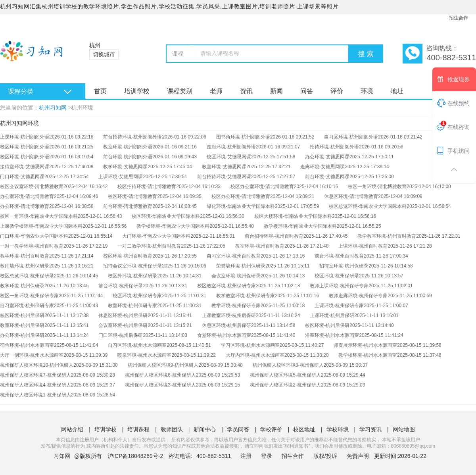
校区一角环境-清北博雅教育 (377, 187)
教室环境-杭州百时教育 (260, 246)
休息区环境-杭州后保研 (123, 315)
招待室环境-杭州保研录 (344, 266)
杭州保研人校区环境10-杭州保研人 (37, 365)
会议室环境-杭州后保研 (123, 325)
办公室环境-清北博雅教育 (27, 196)
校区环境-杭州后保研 (22, 315)
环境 (367, 91)
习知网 (62, 456)
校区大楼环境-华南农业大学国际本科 (293, 216)
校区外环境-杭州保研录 (132, 276)
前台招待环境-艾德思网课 (224, 177)
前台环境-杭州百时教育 (339, 256)
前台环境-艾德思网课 (327, 177)
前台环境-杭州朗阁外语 (128, 157)
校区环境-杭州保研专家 (137, 296)
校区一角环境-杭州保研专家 (29, 296)
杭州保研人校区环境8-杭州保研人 (288, 365)
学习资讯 (370, 429)
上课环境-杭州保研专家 (339, 306)
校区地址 (304, 429)
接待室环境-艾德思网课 (25, 167)
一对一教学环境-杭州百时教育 (32, 246)
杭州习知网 (53, 108)
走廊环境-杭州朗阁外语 (231, 147)
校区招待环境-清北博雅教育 (147, 187)
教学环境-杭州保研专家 (236, 306)
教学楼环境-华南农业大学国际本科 (173, 226)
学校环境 (338, 429)
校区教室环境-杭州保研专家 (226, 286)
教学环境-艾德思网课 (125, 167)
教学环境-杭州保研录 (22, 286)
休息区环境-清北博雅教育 (351, 196)
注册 (246, 456)
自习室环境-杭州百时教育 (234, 256)
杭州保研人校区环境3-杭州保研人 (160, 385)
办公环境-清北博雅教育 (25, 206)
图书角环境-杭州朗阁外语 (243, 137)
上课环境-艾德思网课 (121, 177)
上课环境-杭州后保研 (332, 315)
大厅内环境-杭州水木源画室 (255, 355)
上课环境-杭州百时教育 (363, 246)
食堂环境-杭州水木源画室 (224, 335)
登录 (267, 456)
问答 (307, 91)
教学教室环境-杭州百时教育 (387, 236)
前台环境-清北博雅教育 (128, 206)
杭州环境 (82, 108)
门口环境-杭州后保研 (121, 335)
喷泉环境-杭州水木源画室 (144, 355)
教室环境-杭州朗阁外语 (128, 147)
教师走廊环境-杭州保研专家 (358, 296)
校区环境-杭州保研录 (337, 276)
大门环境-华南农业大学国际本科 (156, 236)
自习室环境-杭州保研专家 (27, 306)
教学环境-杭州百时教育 (25, 256)
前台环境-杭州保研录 (121, 286)
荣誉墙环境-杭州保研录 (241, 266)
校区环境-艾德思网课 (229, 157)
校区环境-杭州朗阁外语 (25, 147)
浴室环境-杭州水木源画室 (332, 335)
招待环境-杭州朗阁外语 (334, 147)
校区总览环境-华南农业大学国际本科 (368, 206)
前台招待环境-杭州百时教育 (274, 236)
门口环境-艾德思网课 (22, 177)
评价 (337, 91)
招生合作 (459, 18)
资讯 (246, 91)
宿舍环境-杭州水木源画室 (27, 345)
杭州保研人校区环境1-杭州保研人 (36, 395)
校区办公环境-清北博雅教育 (241, 196)
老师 (216, 91)
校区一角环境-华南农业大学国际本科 (39, 216)
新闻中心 (205, 429)
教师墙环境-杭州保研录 (25, 266)
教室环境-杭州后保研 (22, 325)
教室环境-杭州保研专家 (132, 306)
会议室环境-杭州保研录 (236, 276)
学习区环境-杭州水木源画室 (250, 345)
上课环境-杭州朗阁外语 (25, 137)
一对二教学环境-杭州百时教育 (149, 246)
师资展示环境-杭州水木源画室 (365, 345)
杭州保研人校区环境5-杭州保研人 (285, 375)
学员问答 (238, 429)
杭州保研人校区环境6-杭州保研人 (160, 375)
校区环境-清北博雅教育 (132, 196)
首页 (100, 91)
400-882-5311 (214, 456)
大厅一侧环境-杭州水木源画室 (32, 355)
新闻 (276, 91)
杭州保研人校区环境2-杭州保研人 (285, 385)
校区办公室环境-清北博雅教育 (262, 187)
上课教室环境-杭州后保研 (229, 315)
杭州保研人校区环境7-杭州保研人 (36, 375)
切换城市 (104, 54)
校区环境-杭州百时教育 (128, 256)
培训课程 (138, 429)
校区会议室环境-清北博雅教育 (32, 187)
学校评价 (271, 429)
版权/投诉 (325, 456)
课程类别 (180, 91)
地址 (397, 91)
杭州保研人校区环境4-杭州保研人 (36, 385)
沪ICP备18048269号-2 (135, 456)
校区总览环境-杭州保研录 (27, 276)
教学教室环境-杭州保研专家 (246, 296)
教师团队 (172, 429)
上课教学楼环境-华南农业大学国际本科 (41, 226)
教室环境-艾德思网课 (224, 167)
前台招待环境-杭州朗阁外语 (132, 137)
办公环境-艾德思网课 (327, 157)
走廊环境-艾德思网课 (322, 167)
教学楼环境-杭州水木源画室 (368, 355)
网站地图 (404, 429)
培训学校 (137, 91)
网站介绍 (72, 429)
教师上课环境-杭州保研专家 (339, 286)
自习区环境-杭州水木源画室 (137, 345)
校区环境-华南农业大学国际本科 (166, 216)
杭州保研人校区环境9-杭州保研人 (163, 365)
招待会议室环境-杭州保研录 (132, 266)
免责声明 (358, 456)
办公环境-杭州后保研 (22, 335)
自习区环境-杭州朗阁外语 (351, 137)
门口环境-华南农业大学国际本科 (34, 236)
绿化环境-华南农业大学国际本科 (241, 206)
